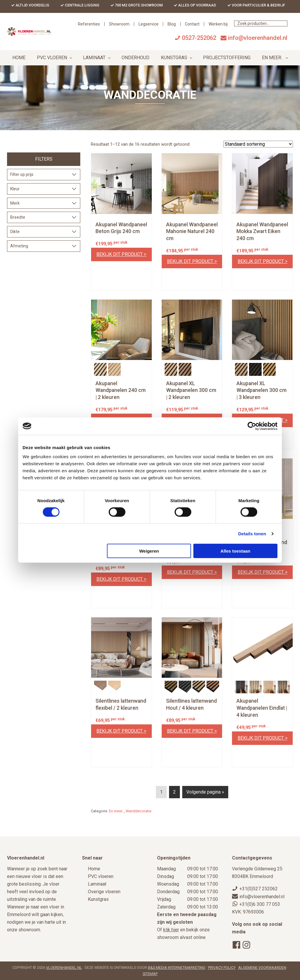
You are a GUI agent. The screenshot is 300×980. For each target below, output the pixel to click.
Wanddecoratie (139, 818)
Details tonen (252, 533)
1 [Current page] (161, 800)
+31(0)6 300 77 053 (260, 904)
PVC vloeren (101, 877)
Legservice (202, 31)
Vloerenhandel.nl (64, 968)
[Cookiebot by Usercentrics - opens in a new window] (252, 426)
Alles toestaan (236, 551)
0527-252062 (199, 45)
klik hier (171, 930)
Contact (246, 31)
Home (94, 869)
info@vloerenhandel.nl (258, 45)
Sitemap (150, 974)
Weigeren (149, 551)
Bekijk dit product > (121, 261)
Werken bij (271, 31)
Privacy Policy (222, 968)
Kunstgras (98, 900)
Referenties (142, 31)
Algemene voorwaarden (262, 968)
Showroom (173, 31)
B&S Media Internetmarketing (177, 968)
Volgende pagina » (205, 799)
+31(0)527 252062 (259, 889)
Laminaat (97, 884)
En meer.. (116, 818)
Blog (225, 31)
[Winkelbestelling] (258, 151)
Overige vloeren (104, 892)
